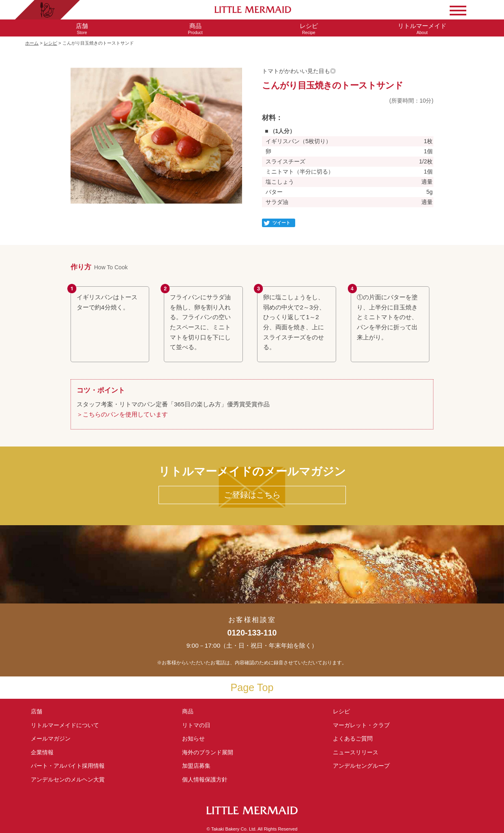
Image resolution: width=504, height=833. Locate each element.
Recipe (309, 29)
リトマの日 (196, 725)
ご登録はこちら (252, 495)
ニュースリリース (356, 752)
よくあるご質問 (353, 739)
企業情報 (42, 752)
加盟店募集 (199, 766)
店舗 (36, 711)
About (422, 29)
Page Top (252, 687)
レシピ (50, 43)
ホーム (32, 43)
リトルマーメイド (65, 725)
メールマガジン (51, 739)
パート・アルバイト (68, 766)
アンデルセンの (68, 779)
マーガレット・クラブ (361, 725)
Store (82, 29)
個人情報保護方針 (205, 779)
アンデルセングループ (364, 766)
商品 (188, 711)
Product (195, 29)
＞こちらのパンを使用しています (122, 414)
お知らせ (193, 739)
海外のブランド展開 (208, 752)
